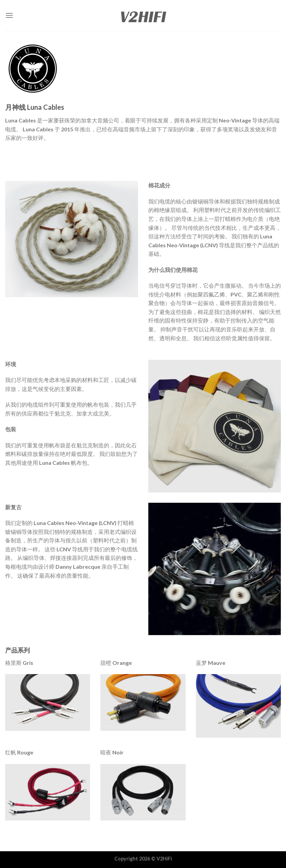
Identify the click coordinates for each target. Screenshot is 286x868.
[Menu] (9, 15)
